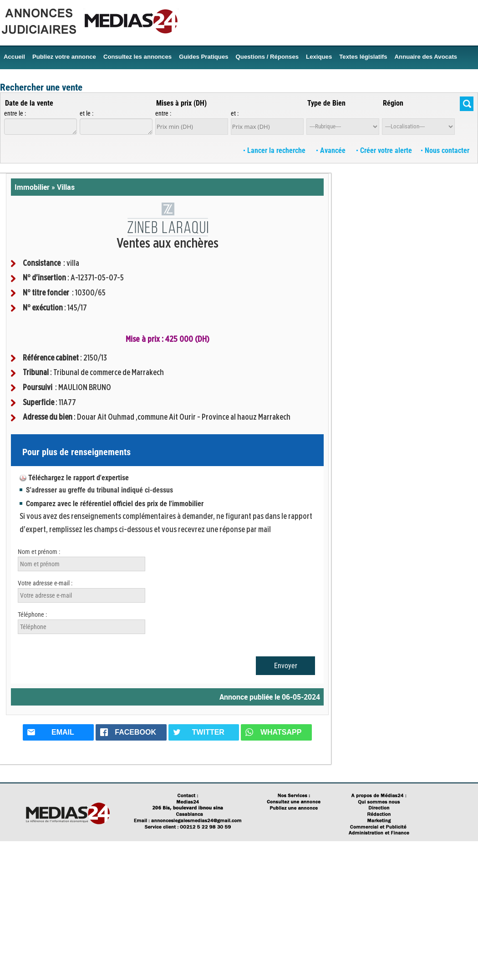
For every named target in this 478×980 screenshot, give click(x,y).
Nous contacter (445, 150)
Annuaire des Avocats (426, 57)
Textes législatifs (363, 57)
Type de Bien (326, 103)
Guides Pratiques (203, 57)
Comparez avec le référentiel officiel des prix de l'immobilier (115, 504)
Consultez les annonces (137, 57)
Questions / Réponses (267, 57)
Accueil (14, 57)
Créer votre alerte (384, 150)
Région (393, 103)
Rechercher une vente (41, 87)
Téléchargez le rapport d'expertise (79, 478)
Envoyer (286, 666)
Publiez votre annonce (64, 57)
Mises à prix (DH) (181, 103)
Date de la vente (29, 103)
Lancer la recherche (275, 150)
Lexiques (319, 57)
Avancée (332, 150)
